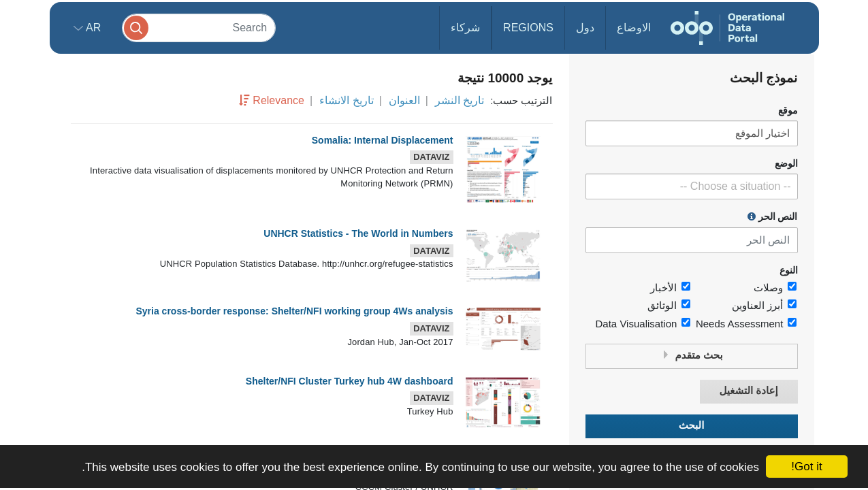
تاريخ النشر (460, 100)
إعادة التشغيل (748, 391)
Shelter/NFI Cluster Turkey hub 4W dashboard (350, 381)
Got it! (806, 467)
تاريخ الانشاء (346, 100)
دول (585, 28)
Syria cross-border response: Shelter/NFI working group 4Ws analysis (294, 311)
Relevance (278, 100)
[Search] (199, 28)
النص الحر (773, 216)
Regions (528, 28)
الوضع (786, 164)
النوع (789, 271)
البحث (692, 426)
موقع (788, 111)
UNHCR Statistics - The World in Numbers (358, 233)
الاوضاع (634, 28)
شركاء (465, 28)
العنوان (404, 100)
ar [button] (92, 28)
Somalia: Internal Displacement (383, 140)
